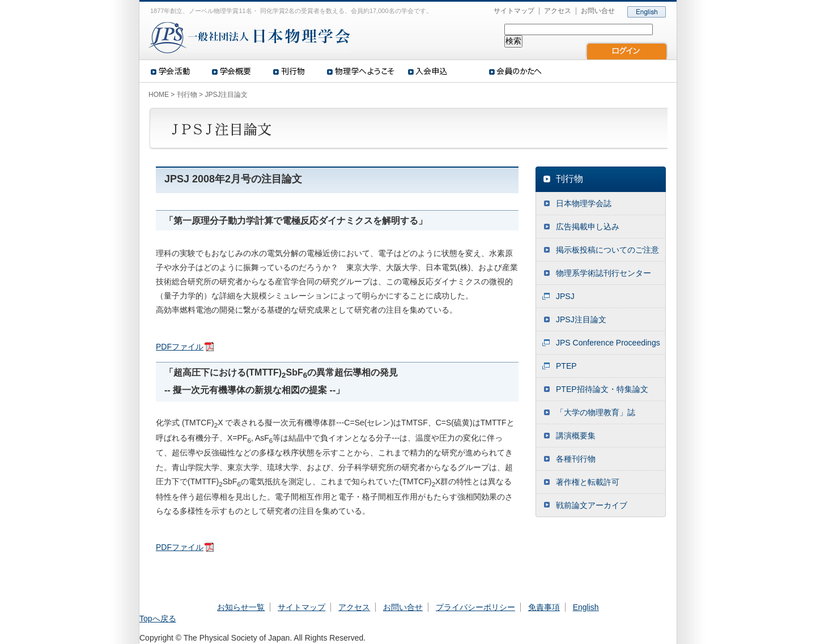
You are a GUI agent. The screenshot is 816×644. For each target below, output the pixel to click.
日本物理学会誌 (584, 203)
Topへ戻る (158, 619)
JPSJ (565, 296)
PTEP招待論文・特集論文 (602, 389)
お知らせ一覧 (241, 607)
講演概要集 (576, 436)
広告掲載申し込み (588, 227)
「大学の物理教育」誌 (596, 412)
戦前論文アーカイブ (592, 505)
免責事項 (544, 607)
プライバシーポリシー (475, 607)
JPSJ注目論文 (581, 319)
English (586, 607)
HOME (159, 95)
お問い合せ (598, 11)
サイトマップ (514, 11)
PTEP (566, 366)
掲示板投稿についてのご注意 (607, 250)
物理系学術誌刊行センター (603, 273)
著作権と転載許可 (588, 482)
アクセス (558, 11)
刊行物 (187, 95)
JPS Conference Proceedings (608, 343)
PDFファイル (180, 347)
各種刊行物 (576, 459)
